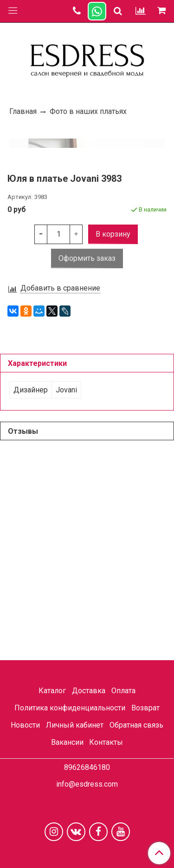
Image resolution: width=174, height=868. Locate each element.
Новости (25, 725)
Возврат (145, 708)
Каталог (52, 691)
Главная (23, 111)
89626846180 (87, 767)
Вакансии (67, 742)
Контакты (106, 742)
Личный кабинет (75, 725)
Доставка (89, 691)
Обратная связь (136, 725)
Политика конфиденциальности (70, 708)
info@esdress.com (87, 784)
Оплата (123, 691)
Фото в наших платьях (88, 111)
